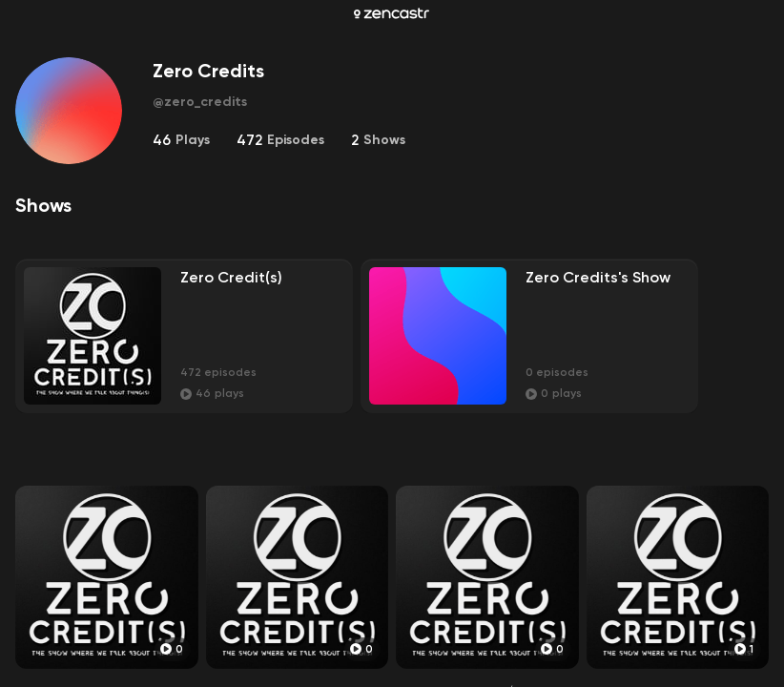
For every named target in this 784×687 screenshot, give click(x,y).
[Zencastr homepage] (392, 13)
